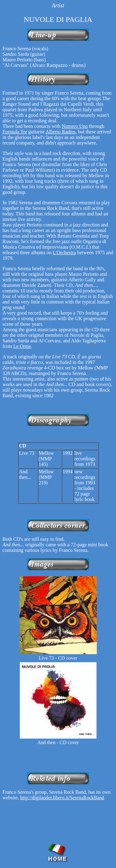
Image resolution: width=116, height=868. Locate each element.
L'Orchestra (64, 253)
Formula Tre (15, 132)
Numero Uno (75, 126)
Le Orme (22, 346)
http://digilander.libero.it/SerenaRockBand (62, 798)
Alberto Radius (60, 132)
